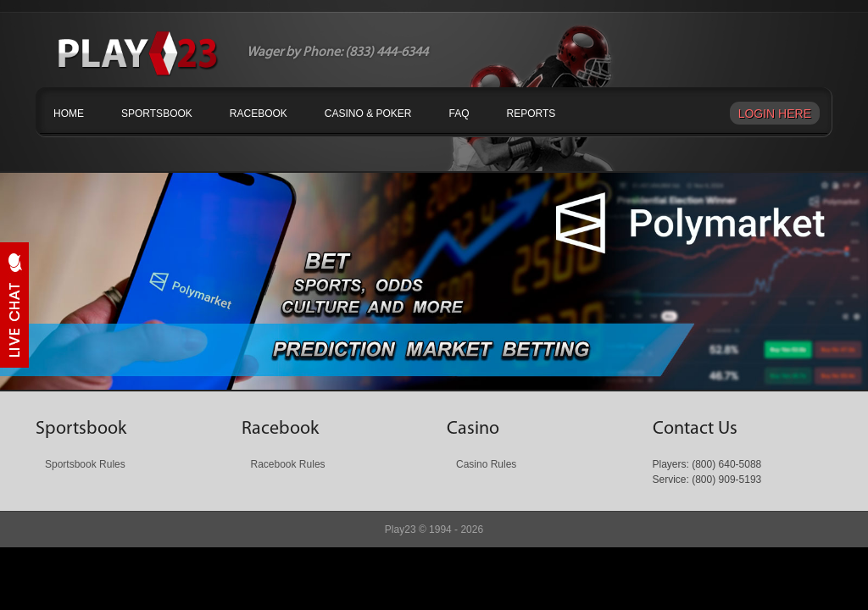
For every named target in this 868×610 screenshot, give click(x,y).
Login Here (775, 114)
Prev (144, 361)
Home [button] (69, 114)
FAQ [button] (459, 114)
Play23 (401, 530)
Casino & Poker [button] (368, 114)
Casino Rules (486, 464)
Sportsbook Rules (85, 464)
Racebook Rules (288, 464)
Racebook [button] (259, 114)
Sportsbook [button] (157, 114)
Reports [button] (531, 114)
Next (724, 361)
